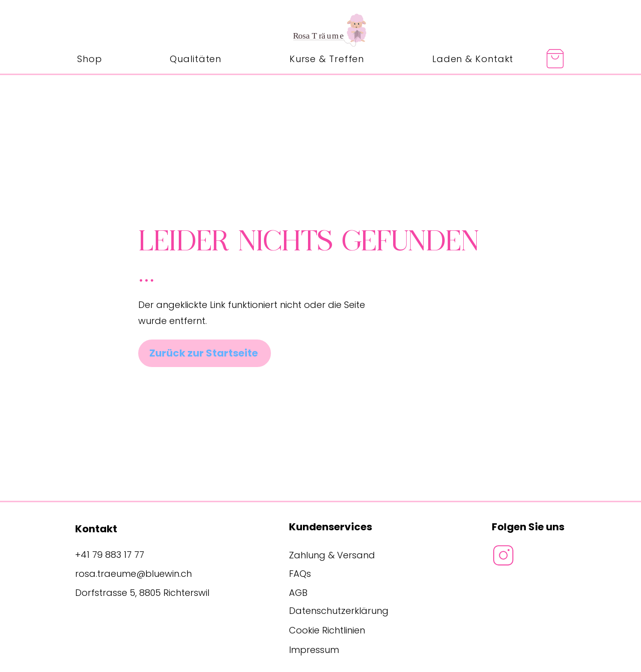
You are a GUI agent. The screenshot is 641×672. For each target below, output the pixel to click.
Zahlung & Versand (332, 555)
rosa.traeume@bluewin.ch (133, 574)
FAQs (300, 574)
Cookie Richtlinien (327, 630)
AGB (298, 593)
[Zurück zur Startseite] (205, 353)
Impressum (314, 650)
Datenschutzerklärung (339, 611)
